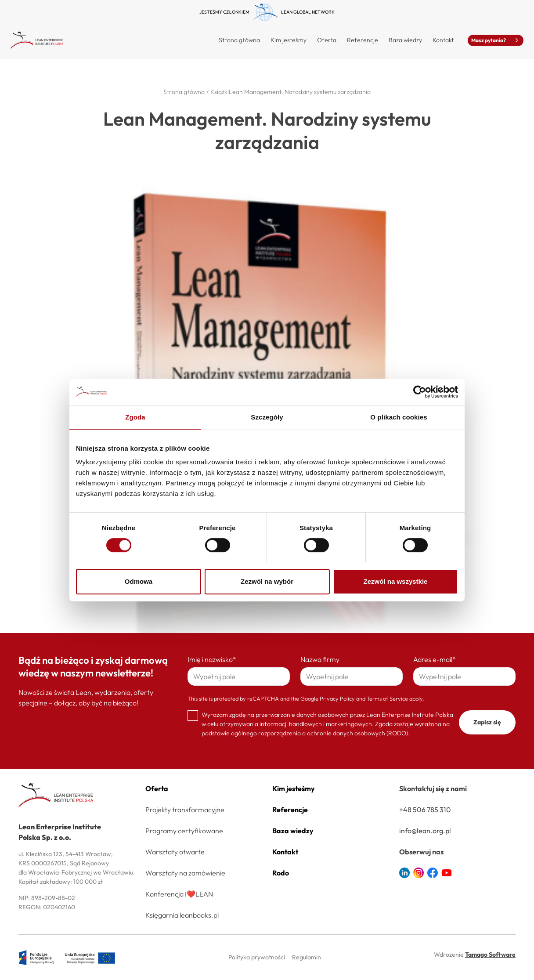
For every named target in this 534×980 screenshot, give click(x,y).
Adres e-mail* (435, 659)
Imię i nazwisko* (212, 659)
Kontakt (443, 40)
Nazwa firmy (320, 659)
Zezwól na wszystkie (396, 581)
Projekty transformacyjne (185, 810)
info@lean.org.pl (425, 831)
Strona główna (239, 40)
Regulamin (307, 957)
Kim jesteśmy (289, 40)
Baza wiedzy (405, 40)
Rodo (281, 873)
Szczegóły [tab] (267, 417)
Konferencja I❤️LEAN (179, 894)
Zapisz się (487, 722)
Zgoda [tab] (135, 417)
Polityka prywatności (257, 957)
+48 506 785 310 (425, 810)
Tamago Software (490, 955)
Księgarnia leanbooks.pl (182, 915)
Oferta (157, 788)
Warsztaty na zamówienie (185, 873)
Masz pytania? (496, 40)
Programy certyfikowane (184, 831)
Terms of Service (387, 698)
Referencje (363, 40)
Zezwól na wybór (267, 581)
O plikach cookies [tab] (399, 417)
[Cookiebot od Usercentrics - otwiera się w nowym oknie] (420, 392)
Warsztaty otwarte (175, 852)
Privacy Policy (337, 698)
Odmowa (139, 581)
